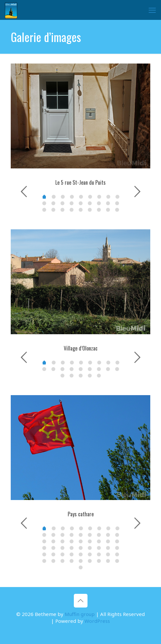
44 (117, 554)
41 (90, 554)
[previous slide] (24, 192)
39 (72, 554)
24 (99, 210)
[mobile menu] (152, 10)
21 (72, 210)
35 (117, 548)
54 (81, 567)
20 (62, 210)
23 (90, 210)
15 (99, 203)
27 (44, 548)
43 (108, 554)
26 (117, 210)
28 (53, 548)
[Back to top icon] (81, 601)
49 (81, 561)
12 (72, 203)
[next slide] (137, 192)
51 (99, 561)
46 (53, 561)
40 (81, 554)
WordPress (97, 621)
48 (72, 561)
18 (44, 210)
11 (62, 203)
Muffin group (80, 614)
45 (44, 561)
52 (108, 561)
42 (99, 554)
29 (62, 548)
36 (44, 554)
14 (90, 203)
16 (108, 203)
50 (90, 561)
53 (117, 561)
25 (108, 210)
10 (53, 203)
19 (53, 210)
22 (81, 210)
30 (72, 548)
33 (99, 548)
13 (81, 203)
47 (62, 561)
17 (117, 203)
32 (90, 548)
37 (53, 554)
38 (62, 554)
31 (81, 548)
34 (108, 548)
